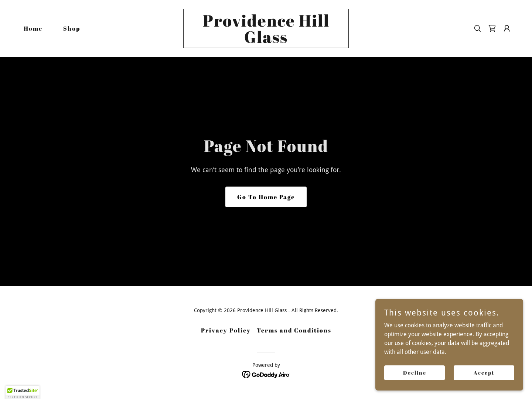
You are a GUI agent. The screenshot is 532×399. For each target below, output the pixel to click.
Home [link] (33, 28)
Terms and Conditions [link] (294, 330)
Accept (484, 383)
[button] (507, 28)
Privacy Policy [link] (226, 330)
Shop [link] (72, 28)
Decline (415, 383)
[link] (266, 41)
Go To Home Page (266, 197)
